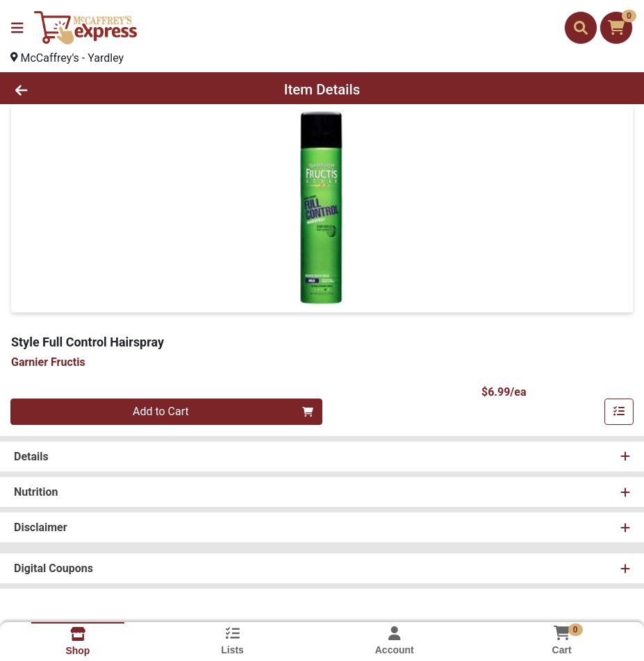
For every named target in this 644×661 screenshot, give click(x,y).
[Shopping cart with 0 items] (616, 28)
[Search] (581, 28)
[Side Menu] (17, 28)
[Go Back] (89, 90)
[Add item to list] (619, 412)
